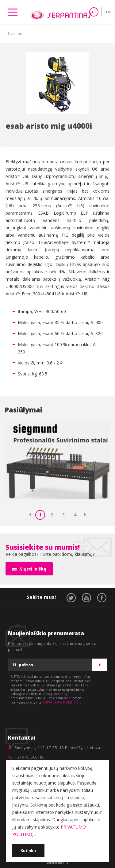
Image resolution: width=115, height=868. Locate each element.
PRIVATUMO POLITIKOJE (62, 702)
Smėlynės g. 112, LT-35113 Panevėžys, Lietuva (57, 748)
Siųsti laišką (33, 569)
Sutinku (28, 851)
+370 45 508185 (30, 757)
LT (94, 12)
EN (108, 12)
